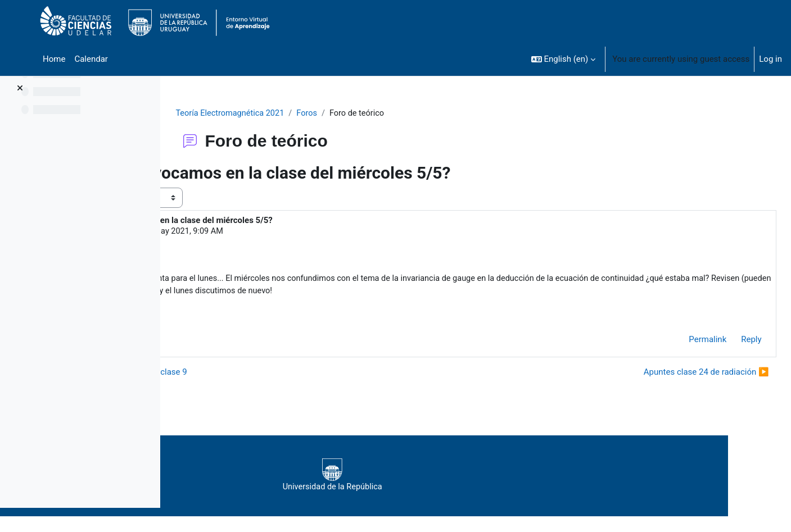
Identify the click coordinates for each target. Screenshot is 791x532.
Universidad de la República (466, 478)
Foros (377, 113)
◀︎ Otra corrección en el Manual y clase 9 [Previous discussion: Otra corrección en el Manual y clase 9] (267, 374)
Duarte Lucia (251, 232)
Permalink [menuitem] (683, 342)
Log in (770, 59)
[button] (564, 59)
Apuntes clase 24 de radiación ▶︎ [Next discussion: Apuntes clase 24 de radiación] (681, 374)
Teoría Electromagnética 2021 (298, 113)
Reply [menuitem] (726, 342)
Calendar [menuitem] (91, 59)
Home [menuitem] (54, 59)
